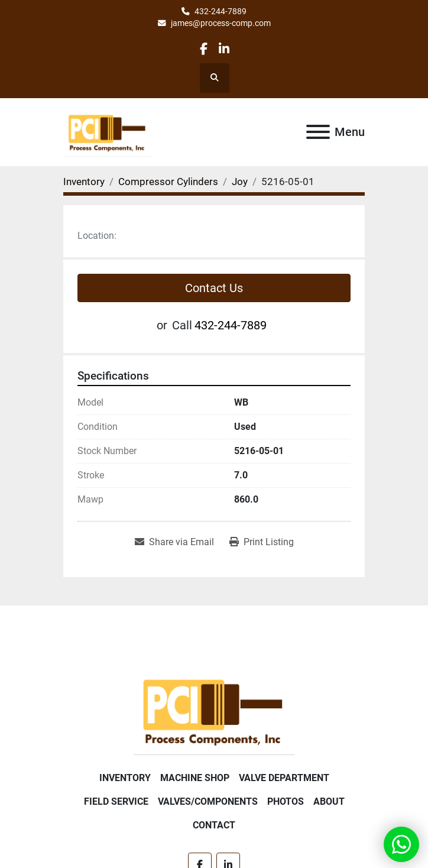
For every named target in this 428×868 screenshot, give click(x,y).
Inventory (125, 778)
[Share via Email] (174, 542)
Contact (214, 825)
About (329, 801)
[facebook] (204, 49)
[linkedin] (224, 49)
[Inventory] (84, 182)
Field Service (116, 801)
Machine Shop (195, 778)
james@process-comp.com (221, 23)
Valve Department (284, 778)
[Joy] (240, 182)
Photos (286, 801)
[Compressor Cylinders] (168, 182)
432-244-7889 (221, 11)
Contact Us (214, 288)
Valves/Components (208, 801)
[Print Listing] (262, 542)
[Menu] (318, 132)
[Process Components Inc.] (214, 710)
